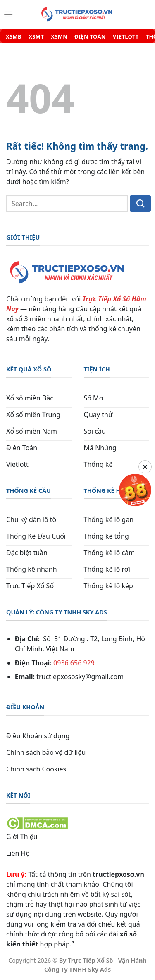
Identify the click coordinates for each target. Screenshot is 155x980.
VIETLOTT (126, 37)
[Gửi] (140, 204)
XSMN (59, 37)
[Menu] (8, 15)
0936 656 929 (74, 663)
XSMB (14, 37)
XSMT (36, 37)
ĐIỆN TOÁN (90, 37)
